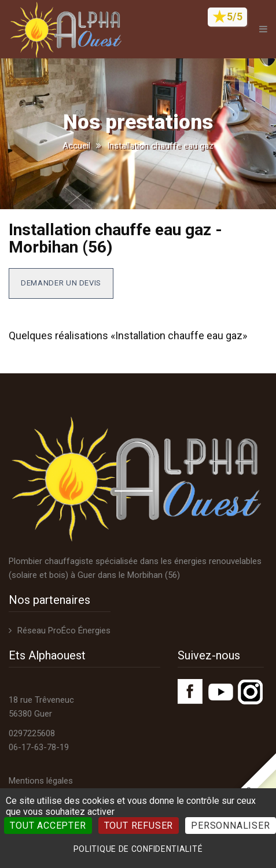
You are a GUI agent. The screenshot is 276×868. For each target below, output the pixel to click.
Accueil (76, 146)
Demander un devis (61, 283)
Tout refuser (139, 826)
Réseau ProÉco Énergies (64, 630)
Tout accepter (48, 826)
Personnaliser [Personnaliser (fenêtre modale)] (230, 826)
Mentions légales (41, 781)
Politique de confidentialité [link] (138, 849)
